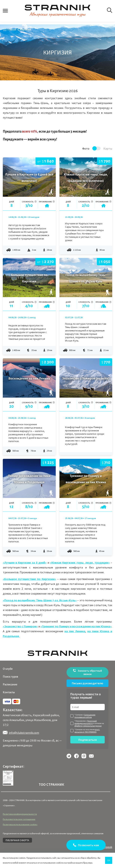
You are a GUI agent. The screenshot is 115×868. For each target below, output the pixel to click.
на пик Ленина (75, 631)
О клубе (8, 669)
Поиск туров (10, 677)
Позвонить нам (88, 845)
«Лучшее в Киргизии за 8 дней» (25, 563)
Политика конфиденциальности (20, 814)
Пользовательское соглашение (19, 819)
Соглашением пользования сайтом (85, 716)
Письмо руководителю (88, 683)
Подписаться (88, 740)
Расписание (10, 684)
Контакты (9, 692)
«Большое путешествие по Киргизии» (29, 579)
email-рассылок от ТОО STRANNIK (87, 731)
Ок (109, 860)
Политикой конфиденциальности (86, 722)
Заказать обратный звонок (88, 672)
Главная (12, 29)
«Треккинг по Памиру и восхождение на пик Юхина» (76, 626)
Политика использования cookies (20, 824)
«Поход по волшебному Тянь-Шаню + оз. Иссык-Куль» (40, 600)
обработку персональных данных (88, 726)
